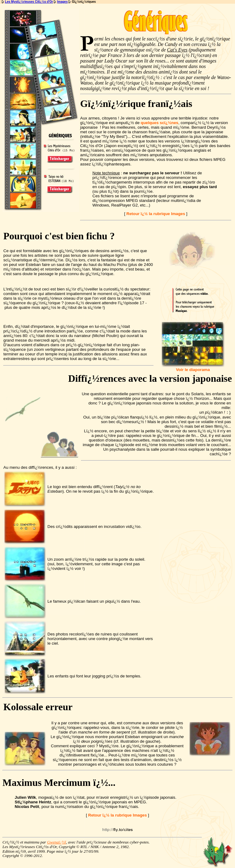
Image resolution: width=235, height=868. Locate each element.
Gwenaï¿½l (57, 843)
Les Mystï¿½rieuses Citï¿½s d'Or (29, 2)
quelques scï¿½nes (160, 123)
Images (62, 2)
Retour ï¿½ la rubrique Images (156, 214)
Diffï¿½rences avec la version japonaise (150, 378)
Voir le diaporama (193, 368)
